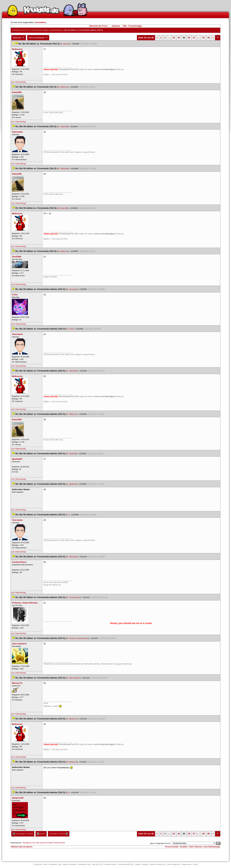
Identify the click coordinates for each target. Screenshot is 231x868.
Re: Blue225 (65, 44)
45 (203, 38)
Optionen (19, 38)
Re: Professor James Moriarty (77, 638)
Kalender (116, 26)
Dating (145, 864)
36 (189, 38)
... (169, 38)
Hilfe (125, 26)
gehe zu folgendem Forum (160, 843)
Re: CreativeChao (73, 597)
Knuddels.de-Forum (20, 30)
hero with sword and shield (42, 843)
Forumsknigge (135, 26)
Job (195, 864)
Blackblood (27, 843)
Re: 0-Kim (70, 329)
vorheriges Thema (23, 834)
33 (174, 38)
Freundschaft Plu (126, 864)
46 (209, 38)
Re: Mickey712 (72, 719)
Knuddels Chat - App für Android (63, 864)
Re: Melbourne (63, 87)
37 (194, 38)
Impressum (187, 864)
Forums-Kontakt (172, 847)
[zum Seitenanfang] (18, 82)
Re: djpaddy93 (71, 484)
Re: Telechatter (63, 169)
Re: (68, 515)
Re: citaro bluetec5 (73, 678)
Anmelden (40, 22)
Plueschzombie (59, 843)
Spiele (138, 864)
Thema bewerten (38, 38)
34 (179, 38)
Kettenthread (56, 30)
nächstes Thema (59, 834)
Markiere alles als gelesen (22, 847)
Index (41, 834)
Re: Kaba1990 (63, 126)
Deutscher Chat (41, 864)
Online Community (157, 864)
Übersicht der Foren (98, 26)
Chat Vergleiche (174, 864)
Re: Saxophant (72, 289)
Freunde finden (110, 864)
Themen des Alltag (40, 30)
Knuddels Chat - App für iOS (90, 864)
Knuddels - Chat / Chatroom (191, 847)
